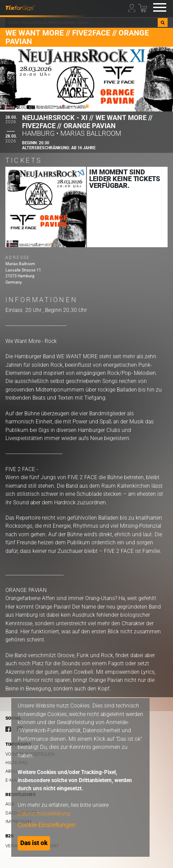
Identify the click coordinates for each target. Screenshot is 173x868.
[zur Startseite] (20, 8)
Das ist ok (34, 843)
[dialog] (80, 777)
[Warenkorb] (143, 7)
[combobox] (82, 22)
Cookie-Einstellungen (47, 825)
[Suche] (163, 22)
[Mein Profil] (133, 7)
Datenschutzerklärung (44, 814)
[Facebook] (8, 729)
